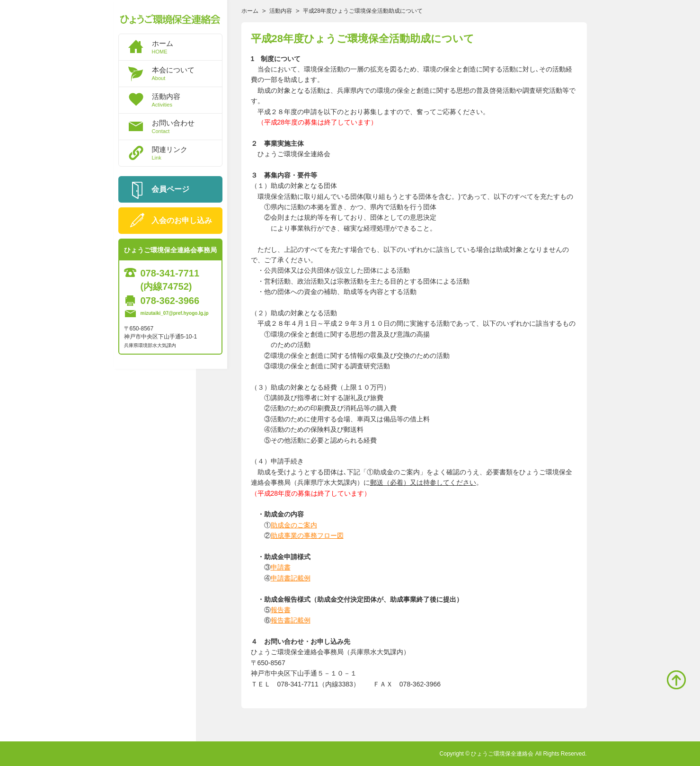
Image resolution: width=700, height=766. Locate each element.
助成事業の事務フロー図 (307, 535)
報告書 (281, 610)
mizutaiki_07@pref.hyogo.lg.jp (175, 313)
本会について (187, 73)
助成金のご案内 (294, 525)
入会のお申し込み (182, 220)
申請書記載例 (291, 578)
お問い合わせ (187, 126)
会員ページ (170, 189)
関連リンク (187, 153)
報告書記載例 (291, 620)
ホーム (187, 47)
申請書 (281, 567)
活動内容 (187, 100)
